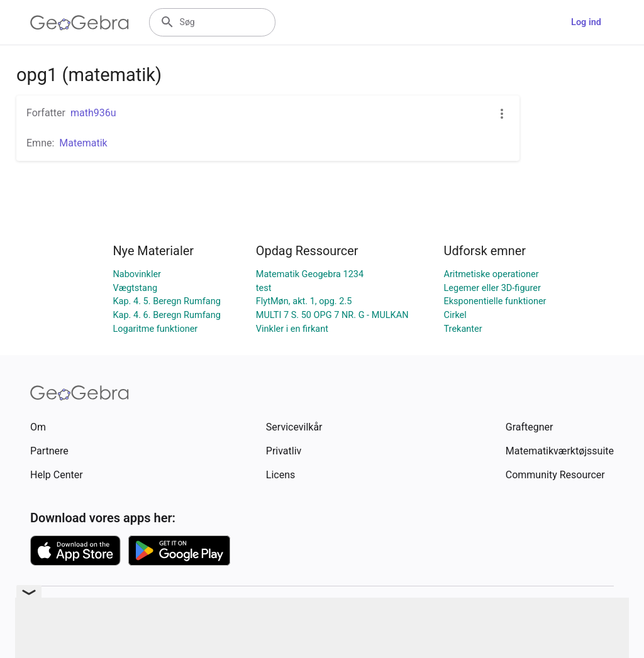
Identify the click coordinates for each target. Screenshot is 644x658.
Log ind (586, 22)
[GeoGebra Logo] (80, 23)
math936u (93, 113)
